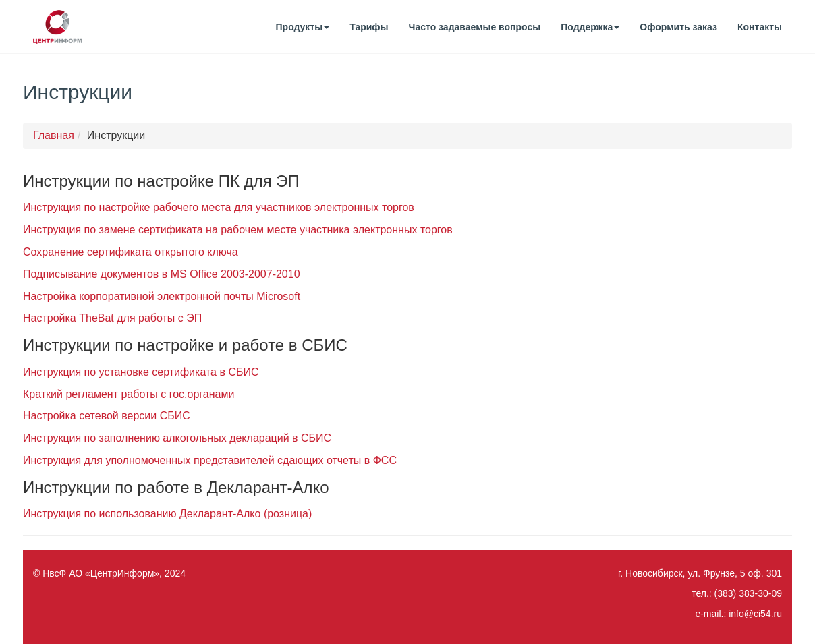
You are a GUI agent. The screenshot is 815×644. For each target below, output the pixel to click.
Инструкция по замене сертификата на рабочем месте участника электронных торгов (238, 230)
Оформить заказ (678, 27)
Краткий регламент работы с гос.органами (129, 394)
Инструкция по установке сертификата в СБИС (141, 372)
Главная (54, 135)
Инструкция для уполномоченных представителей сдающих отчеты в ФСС (210, 460)
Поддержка (590, 27)
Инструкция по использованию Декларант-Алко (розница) (167, 514)
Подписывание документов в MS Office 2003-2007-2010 (162, 274)
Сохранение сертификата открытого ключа (131, 252)
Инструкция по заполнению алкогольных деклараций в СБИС (177, 438)
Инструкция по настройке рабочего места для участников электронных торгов (219, 207)
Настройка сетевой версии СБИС (107, 416)
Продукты (303, 27)
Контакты (760, 27)
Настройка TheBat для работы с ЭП (112, 318)
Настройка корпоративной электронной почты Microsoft (162, 296)
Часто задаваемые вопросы (475, 27)
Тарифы (369, 27)
